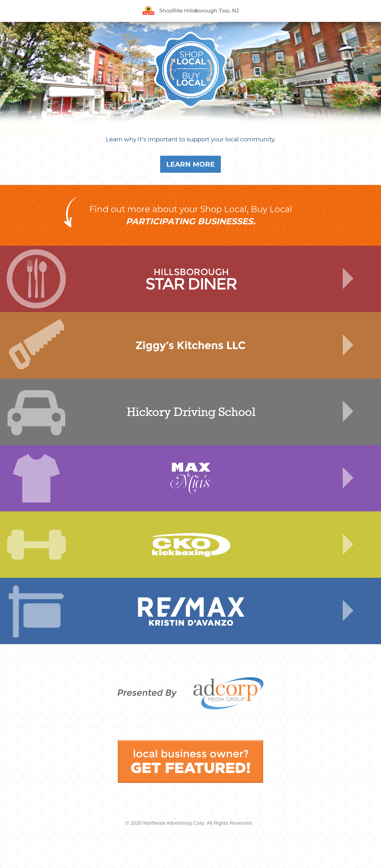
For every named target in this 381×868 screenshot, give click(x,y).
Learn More (190, 164)
